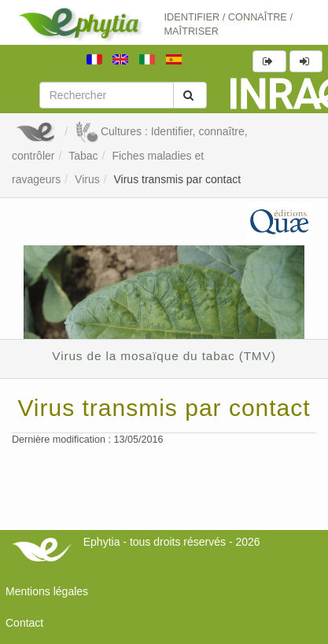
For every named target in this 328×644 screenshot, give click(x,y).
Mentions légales (47, 591)
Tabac (83, 156)
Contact (24, 623)
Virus (87, 179)
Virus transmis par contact (177, 179)
